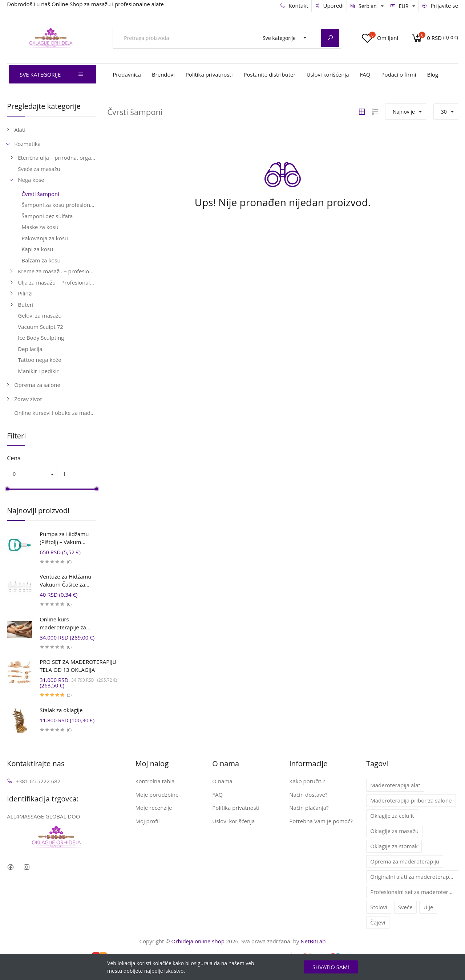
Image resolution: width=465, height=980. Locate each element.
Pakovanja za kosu (45, 238)
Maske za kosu (40, 227)
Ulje (428, 907)
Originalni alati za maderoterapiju (413, 877)
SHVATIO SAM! (331, 967)
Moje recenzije (153, 808)
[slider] (7, 489)
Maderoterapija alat (395, 785)
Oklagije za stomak (394, 846)
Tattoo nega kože (40, 360)
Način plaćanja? (309, 808)
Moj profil (147, 821)
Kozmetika (27, 144)
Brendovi (163, 74)
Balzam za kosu (41, 260)
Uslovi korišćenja (328, 74)
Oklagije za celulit (392, 816)
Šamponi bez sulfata (47, 216)
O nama (222, 781)
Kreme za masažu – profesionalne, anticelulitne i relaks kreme (57, 271)
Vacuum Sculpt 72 (41, 327)
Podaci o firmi (399, 74)
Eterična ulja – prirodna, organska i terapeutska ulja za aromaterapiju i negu (57, 158)
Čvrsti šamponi (40, 194)
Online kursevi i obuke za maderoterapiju (55, 413)
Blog (433, 74)
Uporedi (329, 5)
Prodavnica (127, 74)
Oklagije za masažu (394, 831)
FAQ (365, 74)
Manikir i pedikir (38, 371)
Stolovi (379, 907)
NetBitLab (313, 941)
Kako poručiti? (307, 781)
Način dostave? (308, 795)
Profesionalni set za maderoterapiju (414, 892)
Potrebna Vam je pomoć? (321, 821)
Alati (20, 130)
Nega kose (31, 180)
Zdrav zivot (28, 399)
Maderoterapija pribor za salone (411, 800)
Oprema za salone (37, 385)
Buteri (26, 305)
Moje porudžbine (157, 795)
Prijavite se (440, 5)
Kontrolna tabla (155, 781)
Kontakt (294, 5)
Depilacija (30, 349)
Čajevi (378, 922)
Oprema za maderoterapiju (405, 861)
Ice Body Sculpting (41, 338)
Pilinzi (25, 293)
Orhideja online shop (198, 941)
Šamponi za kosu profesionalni (59, 205)
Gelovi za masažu (40, 315)
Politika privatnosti (209, 74)
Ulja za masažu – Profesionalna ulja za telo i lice (57, 282)
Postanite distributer (269, 74)
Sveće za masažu (39, 169)
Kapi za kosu (37, 249)
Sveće (405, 907)
